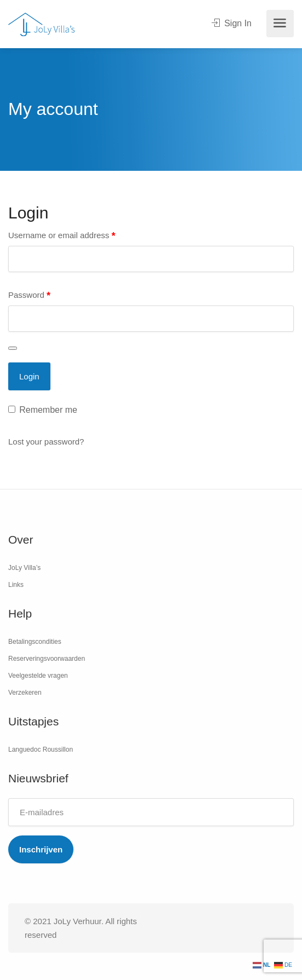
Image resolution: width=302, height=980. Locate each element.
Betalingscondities (35, 642)
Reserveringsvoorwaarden (47, 659)
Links (16, 585)
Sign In (232, 23)
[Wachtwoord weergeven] (13, 348)
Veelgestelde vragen (38, 676)
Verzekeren (25, 693)
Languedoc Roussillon (41, 750)
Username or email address (62, 236)
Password (29, 296)
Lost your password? (46, 442)
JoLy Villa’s (24, 568)
